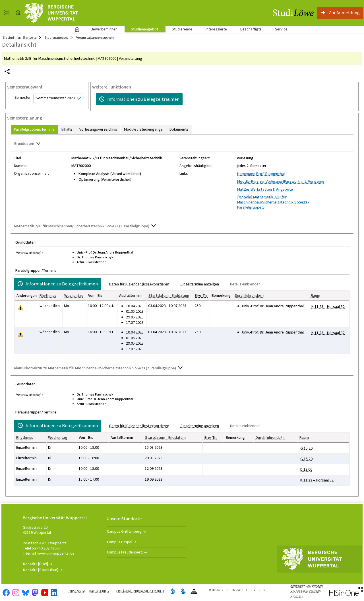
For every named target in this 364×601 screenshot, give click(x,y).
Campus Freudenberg (125, 552)
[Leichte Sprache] (172, 592)
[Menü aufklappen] (7, 13)
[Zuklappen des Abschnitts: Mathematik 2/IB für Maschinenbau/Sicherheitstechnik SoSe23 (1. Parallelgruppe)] (182, 227)
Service (278, 29)
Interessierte (216, 29)
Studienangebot (141, 29)
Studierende (182, 29)
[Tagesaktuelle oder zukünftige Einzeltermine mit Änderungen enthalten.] (20, 308)
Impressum (77, 591)
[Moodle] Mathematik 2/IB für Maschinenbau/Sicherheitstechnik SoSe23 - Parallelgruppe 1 (273, 202)
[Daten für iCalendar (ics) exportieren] (137, 284)
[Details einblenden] (243, 284)
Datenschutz (100, 591)
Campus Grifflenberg (124, 531)
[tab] (34, 130)
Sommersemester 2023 (55, 98)
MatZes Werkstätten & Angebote (265, 189)
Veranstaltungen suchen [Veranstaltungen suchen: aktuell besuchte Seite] (95, 38)
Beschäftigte (251, 29)
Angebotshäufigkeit (196, 166)
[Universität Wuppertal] (51, 13)
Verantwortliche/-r (30, 253)
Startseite (77, 29)
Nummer (21, 166)
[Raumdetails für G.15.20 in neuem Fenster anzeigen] (306, 448)
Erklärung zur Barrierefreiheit (140, 591)
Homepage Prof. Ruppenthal (261, 174)
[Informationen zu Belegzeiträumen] (139, 99)
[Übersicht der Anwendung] (194, 592)
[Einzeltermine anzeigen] (197, 284)
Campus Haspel (120, 542)
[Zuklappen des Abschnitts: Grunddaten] (182, 144)
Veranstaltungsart (195, 158)
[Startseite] (18, 13)
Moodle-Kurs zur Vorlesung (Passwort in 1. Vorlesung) (281, 181)
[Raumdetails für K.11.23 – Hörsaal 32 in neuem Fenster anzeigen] (328, 307)
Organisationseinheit (31, 174)
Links (184, 174)
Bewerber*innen (101, 29)
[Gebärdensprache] (183, 592)
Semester (23, 98)
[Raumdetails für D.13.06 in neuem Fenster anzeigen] (306, 470)
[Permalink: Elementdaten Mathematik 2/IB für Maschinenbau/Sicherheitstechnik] (7, 72)
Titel (17, 158)
